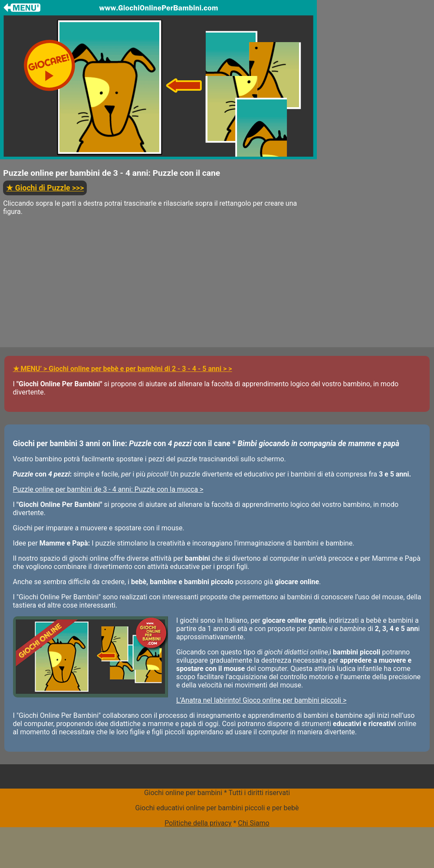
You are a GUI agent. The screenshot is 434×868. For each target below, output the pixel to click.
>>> (45, 188)
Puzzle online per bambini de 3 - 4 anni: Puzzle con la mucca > (108, 489)
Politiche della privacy (198, 823)
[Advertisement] (158, 286)
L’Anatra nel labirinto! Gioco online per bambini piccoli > (261, 700)
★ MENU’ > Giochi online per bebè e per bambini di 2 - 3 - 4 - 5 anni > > (123, 369)
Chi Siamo (253, 823)
